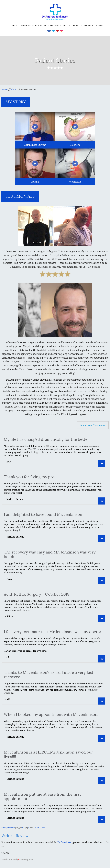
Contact (100, 26)
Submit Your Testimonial (93, 425)
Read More (102, 463)
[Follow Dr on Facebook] (49, 31)
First (3, 828)
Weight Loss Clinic (56, 26)
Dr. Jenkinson (65, 842)
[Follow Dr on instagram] (61, 31)
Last (43, 828)
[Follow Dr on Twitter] (54, 31)
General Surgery (32, 26)
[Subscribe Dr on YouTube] (58, 31)
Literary (75, 26)
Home (7, 25)
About (16, 26)
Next (37, 828)
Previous (11, 828)
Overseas (87, 26)
